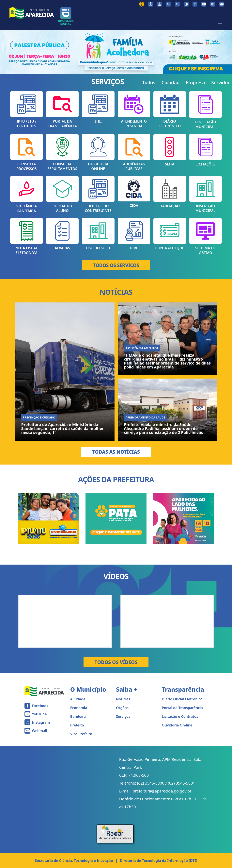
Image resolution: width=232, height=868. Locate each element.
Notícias (123, 699)
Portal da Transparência (182, 708)
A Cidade (78, 699)
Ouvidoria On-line (177, 725)
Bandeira (78, 716)
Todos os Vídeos (116, 662)
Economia (79, 708)
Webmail (40, 731)
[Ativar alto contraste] (186, 4)
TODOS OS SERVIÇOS (116, 265)
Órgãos (122, 708)
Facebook (40, 706)
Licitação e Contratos (180, 716)
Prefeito (77, 725)
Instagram (41, 722)
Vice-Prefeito (81, 734)
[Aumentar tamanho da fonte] (177, 4)
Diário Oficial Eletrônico (182, 699)
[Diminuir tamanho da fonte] (168, 4)
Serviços (123, 716)
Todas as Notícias (116, 452)
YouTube (39, 714)
